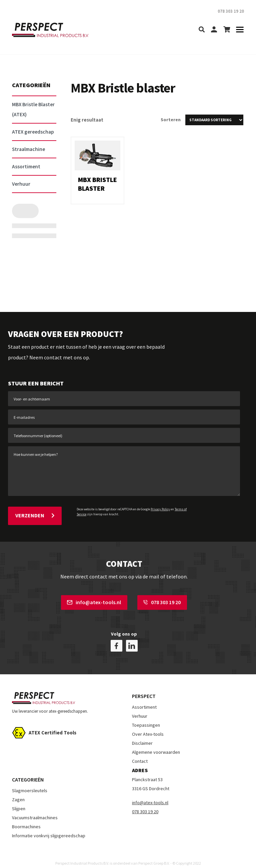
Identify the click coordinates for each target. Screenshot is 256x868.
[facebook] (116, 639)
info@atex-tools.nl (94, 600)
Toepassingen (146, 718)
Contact (140, 754)
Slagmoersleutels (30, 784)
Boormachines (26, 820)
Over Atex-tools (148, 727)
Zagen (18, 793)
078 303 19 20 (162, 600)
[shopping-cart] (227, 30)
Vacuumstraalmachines (35, 811)
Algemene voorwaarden (156, 745)
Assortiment (144, 700)
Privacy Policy (160, 509)
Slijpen (19, 802)
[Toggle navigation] (238, 30)
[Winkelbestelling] (214, 120)
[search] (202, 30)
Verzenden (35, 515)
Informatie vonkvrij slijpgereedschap (49, 829)
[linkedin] (132, 639)
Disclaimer (142, 736)
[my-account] (214, 30)
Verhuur (140, 709)
